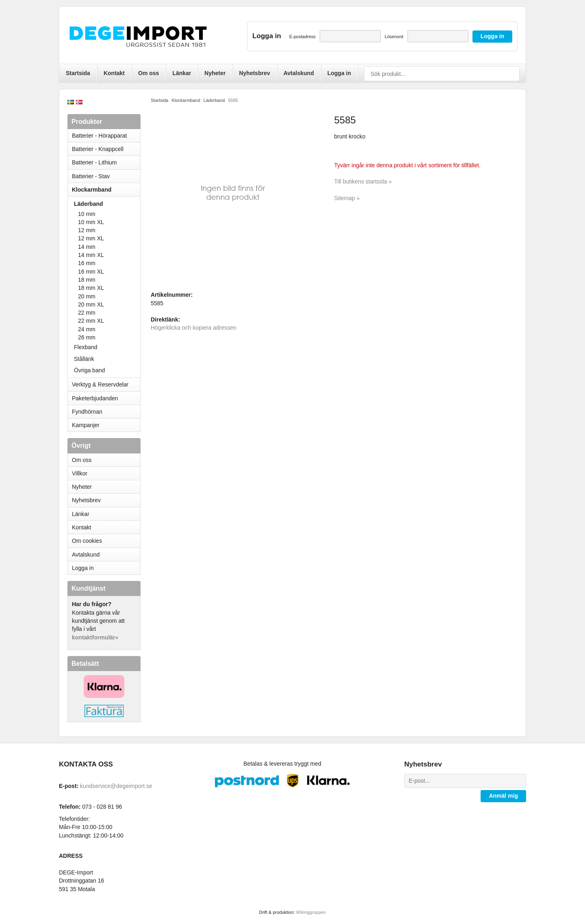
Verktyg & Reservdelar (100, 384)
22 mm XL (91, 321)
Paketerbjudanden (95, 398)
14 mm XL (91, 255)
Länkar (182, 73)
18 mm (87, 280)
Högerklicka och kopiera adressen (194, 328)
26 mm (87, 337)
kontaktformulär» (95, 637)
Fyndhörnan (87, 412)
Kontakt (114, 73)
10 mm (87, 214)
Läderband (107, 204)
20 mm (87, 296)
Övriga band (89, 370)
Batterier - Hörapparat (106, 136)
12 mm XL (91, 238)
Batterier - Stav (91, 176)
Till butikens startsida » (363, 181)
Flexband (86, 347)
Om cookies (87, 541)
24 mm (87, 329)
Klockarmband (106, 190)
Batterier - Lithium (106, 162)
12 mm (87, 230)
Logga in (339, 73)
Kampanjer (86, 425)
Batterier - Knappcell (106, 149)
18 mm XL (91, 288)
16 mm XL (91, 272)
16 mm (87, 263)
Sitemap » (347, 198)
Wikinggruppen (311, 912)
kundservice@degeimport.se (116, 786)
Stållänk (84, 359)
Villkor (80, 473)
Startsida (78, 73)
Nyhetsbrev (254, 73)
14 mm (87, 247)
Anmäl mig (503, 796)
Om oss (148, 73)
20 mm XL (91, 304)
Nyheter (215, 73)
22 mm (87, 313)
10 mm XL (91, 222)
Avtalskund (299, 73)
